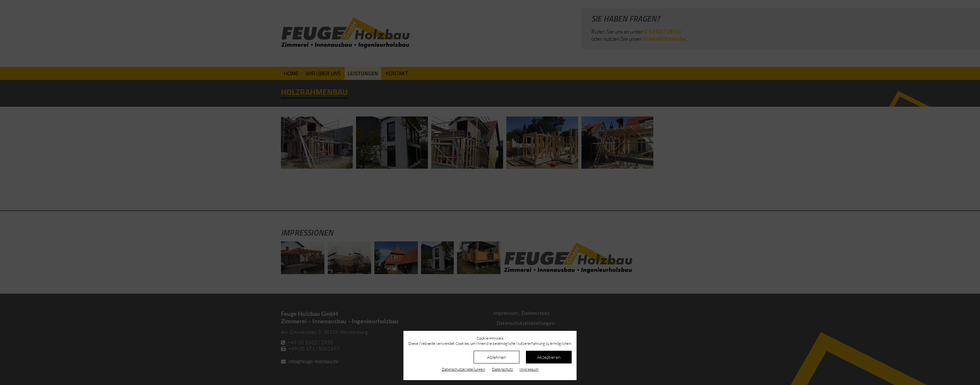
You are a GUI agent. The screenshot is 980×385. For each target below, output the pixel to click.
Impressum (529, 369)
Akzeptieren (549, 357)
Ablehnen (497, 357)
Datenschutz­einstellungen (463, 369)
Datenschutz (502, 369)
